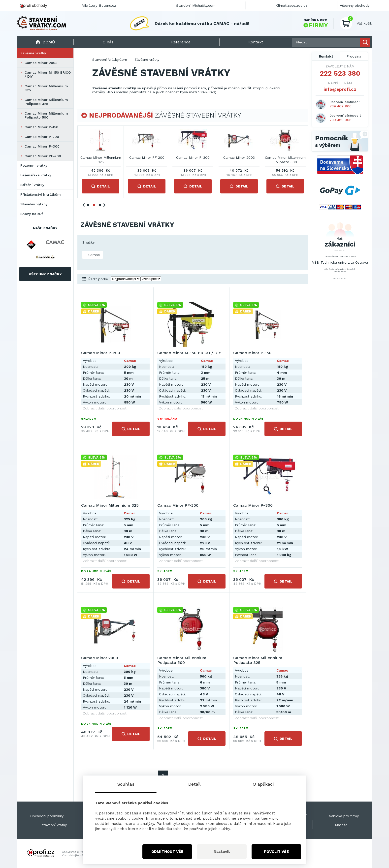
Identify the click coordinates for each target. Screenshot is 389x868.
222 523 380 (340, 73)
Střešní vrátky (32, 185)
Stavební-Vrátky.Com (110, 60)
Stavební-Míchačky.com (196, 5)
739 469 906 (340, 106)
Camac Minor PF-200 (43, 156)
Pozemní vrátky (34, 165)
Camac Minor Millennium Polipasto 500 (46, 115)
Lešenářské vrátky (36, 175)
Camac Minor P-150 (41, 127)
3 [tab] (100, 205)
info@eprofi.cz (340, 89)
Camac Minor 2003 (41, 63)
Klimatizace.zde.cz (292, 5)
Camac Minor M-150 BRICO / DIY (48, 74)
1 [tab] (88, 205)
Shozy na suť (32, 214)
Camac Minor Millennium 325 (46, 88)
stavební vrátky (54, 825)
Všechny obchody (355, 5)
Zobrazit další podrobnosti (105, 408)
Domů (45, 42)
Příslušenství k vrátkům (41, 194)
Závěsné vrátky (33, 53)
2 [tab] (94, 205)
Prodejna (354, 56)
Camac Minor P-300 (42, 146)
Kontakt (326, 56)
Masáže (341, 825)
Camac (93, 255)
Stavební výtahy (34, 204)
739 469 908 (340, 120)
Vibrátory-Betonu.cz (99, 5)
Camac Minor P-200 (42, 137)
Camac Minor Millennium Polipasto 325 (46, 102)
